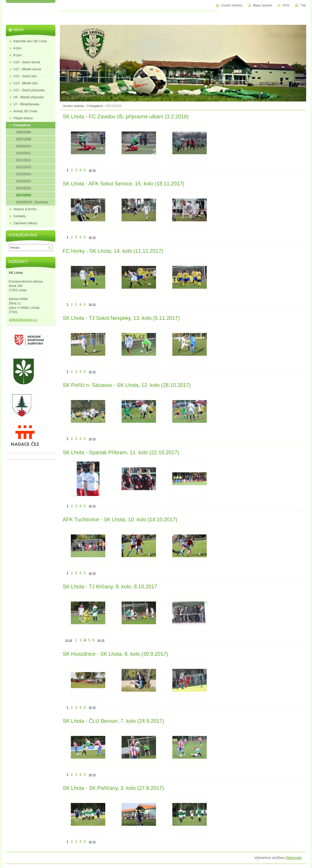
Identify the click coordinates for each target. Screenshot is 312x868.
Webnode (294, 858)
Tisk (303, 5)
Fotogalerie (95, 106)
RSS (286, 5)
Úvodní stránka (73, 106)
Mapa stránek (262, 5)
